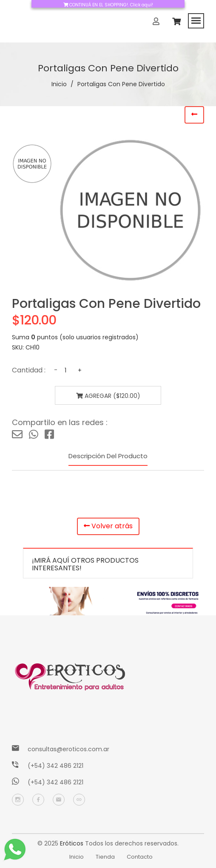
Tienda (105, 857)
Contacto (140, 857)
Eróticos (72, 843)
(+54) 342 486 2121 (55, 766)
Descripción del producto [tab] (108, 456)
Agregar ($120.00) (108, 396)
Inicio (59, 84)
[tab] (32, 164)
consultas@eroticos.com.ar (68, 749)
